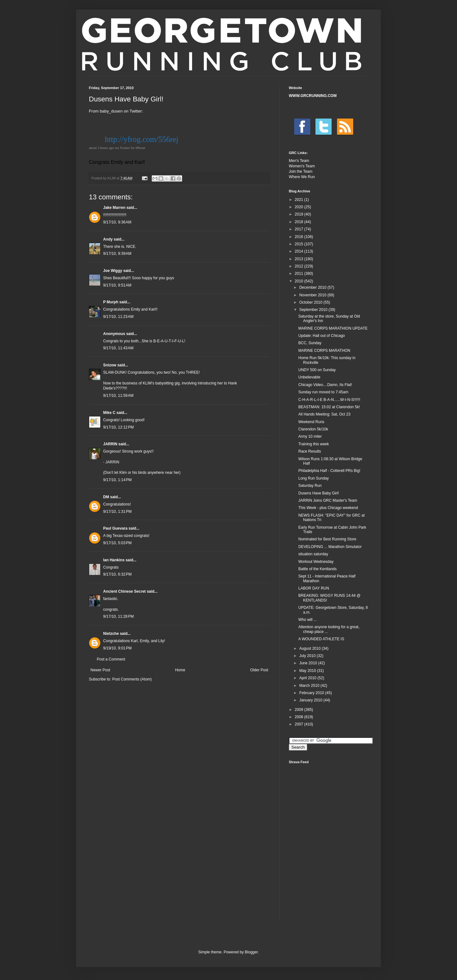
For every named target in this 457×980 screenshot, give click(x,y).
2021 (300, 200)
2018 (300, 222)
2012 (300, 266)
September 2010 (314, 310)
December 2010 (313, 287)
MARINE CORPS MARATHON (324, 351)
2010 (300, 281)
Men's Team (299, 161)
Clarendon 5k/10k (313, 429)
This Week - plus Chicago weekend (328, 508)
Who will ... (308, 620)
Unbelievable (309, 377)
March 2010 (310, 686)
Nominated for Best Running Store (327, 539)
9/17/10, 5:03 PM (117, 543)
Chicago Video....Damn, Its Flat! (325, 385)
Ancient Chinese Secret (124, 591)
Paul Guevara (115, 528)
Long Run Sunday (314, 478)
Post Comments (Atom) (132, 679)
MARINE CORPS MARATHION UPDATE (333, 328)
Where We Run (302, 177)
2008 (300, 717)
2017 (300, 229)
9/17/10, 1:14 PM (117, 480)
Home (180, 670)
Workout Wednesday (316, 562)
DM (106, 497)
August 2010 (311, 648)
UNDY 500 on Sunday (317, 370)
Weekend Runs (311, 422)
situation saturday (313, 554)
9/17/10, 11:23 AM (118, 317)
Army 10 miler (310, 436)
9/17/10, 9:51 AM (117, 285)
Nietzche (111, 634)
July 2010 (308, 656)
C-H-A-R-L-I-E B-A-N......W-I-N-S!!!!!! (329, 400)
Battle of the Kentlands (318, 569)
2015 (300, 244)
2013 (300, 259)
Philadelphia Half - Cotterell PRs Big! (329, 471)
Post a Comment (111, 659)
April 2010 (308, 678)
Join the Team (301, 171)
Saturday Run (310, 486)
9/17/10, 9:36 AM (117, 222)
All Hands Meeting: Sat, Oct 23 (324, 414)
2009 (300, 710)
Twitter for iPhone (132, 148)
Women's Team (302, 166)
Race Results (310, 451)
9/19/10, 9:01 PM (117, 648)
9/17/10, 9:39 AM (117, 254)
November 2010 (313, 295)
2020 (300, 207)
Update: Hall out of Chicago (322, 336)
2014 (300, 251)
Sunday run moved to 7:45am (323, 392)
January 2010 (311, 700)
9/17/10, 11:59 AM (118, 396)
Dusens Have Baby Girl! (319, 493)
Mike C (109, 413)
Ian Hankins (114, 560)
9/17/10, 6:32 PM (117, 574)
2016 (300, 237)
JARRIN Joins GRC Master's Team (328, 500)
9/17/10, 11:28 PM (118, 616)
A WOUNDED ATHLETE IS (321, 639)
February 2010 (312, 693)
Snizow (110, 365)
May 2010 (308, 671)
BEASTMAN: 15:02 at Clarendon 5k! (329, 407)
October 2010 (311, 302)
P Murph (111, 302)
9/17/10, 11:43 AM (118, 348)
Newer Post (100, 670)
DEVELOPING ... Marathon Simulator (330, 547)
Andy (108, 239)
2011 (300, 274)
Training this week (314, 444)
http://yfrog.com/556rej (142, 139)
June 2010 (309, 663)
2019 (300, 214)
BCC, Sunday (310, 343)
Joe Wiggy (113, 271)
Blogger (251, 952)
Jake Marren (114, 208)
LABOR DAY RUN (314, 588)
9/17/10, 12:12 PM (118, 427)
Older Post (259, 670)
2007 (300, 724)
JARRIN (110, 444)
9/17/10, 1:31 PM (117, 512)
